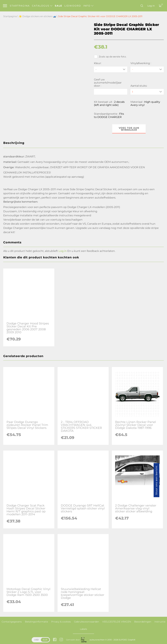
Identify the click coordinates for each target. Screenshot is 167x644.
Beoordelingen (143, 622)
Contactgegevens (12, 622)
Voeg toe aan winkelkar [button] (129, 129)
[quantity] (147, 92)
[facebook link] (55, 640)
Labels (83, 629)
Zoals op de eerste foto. (110, 57)
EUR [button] (45, 640)
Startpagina (20, 6)
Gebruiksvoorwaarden (87, 622)
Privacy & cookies (61, 622)
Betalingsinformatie (36, 622)
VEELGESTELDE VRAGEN (117, 622)
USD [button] (36, 640)
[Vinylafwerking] (147, 69)
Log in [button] (63, 251)
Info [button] (88, 6)
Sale (58, 6)
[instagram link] (61, 640)
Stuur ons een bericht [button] (156, 480)
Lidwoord (73, 6)
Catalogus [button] (42, 6)
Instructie (160, 622)
